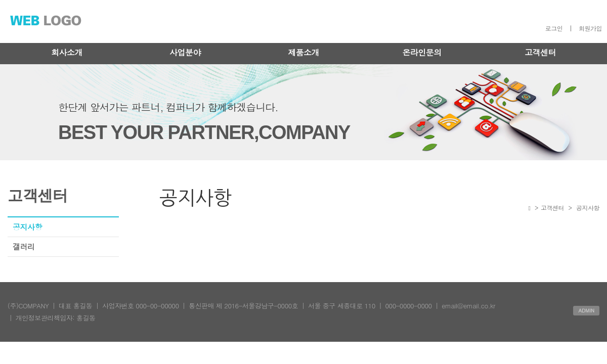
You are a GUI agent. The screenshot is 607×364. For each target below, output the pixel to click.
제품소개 (303, 52)
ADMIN (586, 310)
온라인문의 (422, 52)
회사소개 (67, 52)
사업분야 (185, 52)
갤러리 (24, 246)
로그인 (554, 28)
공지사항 (27, 227)
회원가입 (590, 28)
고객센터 (540, 52)
